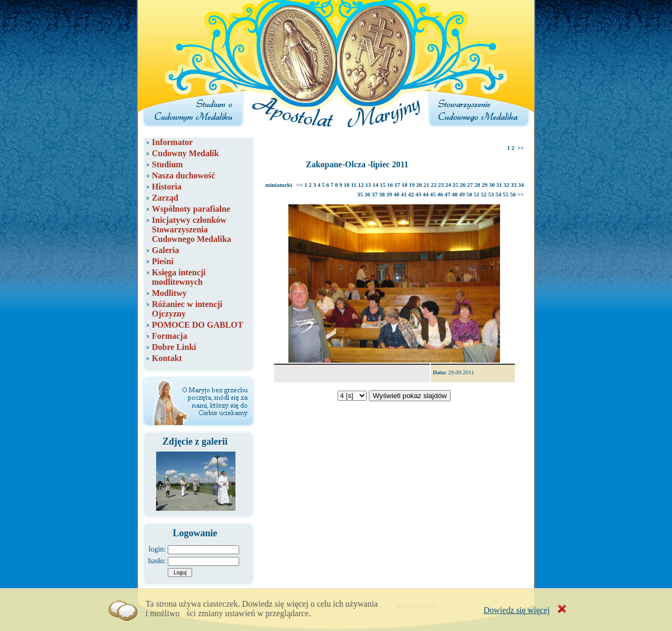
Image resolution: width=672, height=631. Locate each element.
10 (347, 185)
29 (484, 185)
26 (463, 185)
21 (426, 185)
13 (368, 185)
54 (498, 194)
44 (426, 194)
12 (361, 185)
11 (353, 185)
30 (492, 185)
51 (476, 194)
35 (360, 194)
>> (520, 148)
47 (447, 194)
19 (412, 185)
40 (397, 194)
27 (470, 185)
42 (411, 194)
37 (374, 194)
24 (448, 185)
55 (506, 194)
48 (455, 194)
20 (419, 185)
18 (405, 185)
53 (491, 194)
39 (389, 194)
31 (499, 185)
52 (484, 194)
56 (513, 194)
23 (441, 185)
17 (397, 185)
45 (433, 194)
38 (382, 194)
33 (514, 185)
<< (300, 185)
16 (390, 185)
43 (418, 194)
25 (455, 185)
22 (434, 185)
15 (383, 185)
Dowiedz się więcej (517, 610)
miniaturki (279, 185)
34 (521, 185)
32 (507, 185)
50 (469, 194)
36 (367, 194)
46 (440, 194)
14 (375, 185)
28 (478, 185)
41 (403, 194)
